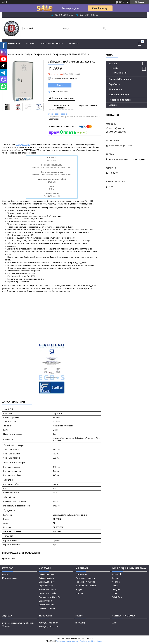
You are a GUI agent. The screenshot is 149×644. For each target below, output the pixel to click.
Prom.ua (89, 638)
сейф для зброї (23, 145)
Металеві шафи (120, 73)
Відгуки (113, 105)
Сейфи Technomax (47, 605)
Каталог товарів (15, 54)
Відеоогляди (116, 89)
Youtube (116, 582)
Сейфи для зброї (42, 54)
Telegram (116, 589)
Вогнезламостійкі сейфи (50, 597)
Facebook (117, 574)
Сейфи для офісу (47, 582)
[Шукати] (105, 28)
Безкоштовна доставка (63, 98)
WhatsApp (117, 597)
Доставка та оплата (52, 44)
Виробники (114, 84)
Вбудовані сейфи (47, 586)
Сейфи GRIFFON (46, 601)
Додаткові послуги (119, 95)
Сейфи (28, 54)
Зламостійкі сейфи (48, 593)
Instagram (117, 578)
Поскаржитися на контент (67, 641)
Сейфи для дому (46, 574)
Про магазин (13, 44)
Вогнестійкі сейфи (47, 589)
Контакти (74, 44)
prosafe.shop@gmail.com (120, 146)
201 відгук (124, 2)
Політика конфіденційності (91, 641)
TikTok (115, 586)
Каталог (30, 44)
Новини (79, 593)
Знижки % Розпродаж (120, 79)
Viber (115, 593)
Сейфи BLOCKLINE (47, 608)
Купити (60, 85)
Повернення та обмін (120, 100)
